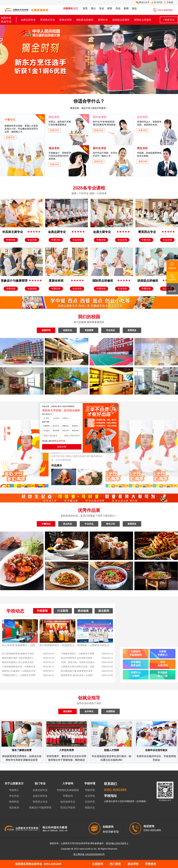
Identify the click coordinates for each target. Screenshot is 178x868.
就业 (134, 8)
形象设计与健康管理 (40, 808)
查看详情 (10, 137)
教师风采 (14, 802)
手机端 (169, 2)
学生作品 (14, 796)
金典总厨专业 (28, 20)
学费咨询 (68, 796)
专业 (102, 8)
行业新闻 (63, 611)
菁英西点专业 (48, 20)
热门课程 (115, 864)
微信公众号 (143, 2)
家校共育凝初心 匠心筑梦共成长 (18, 662)
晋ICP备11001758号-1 (117, 843)
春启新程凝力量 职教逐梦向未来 (77, 671)
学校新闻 (42, 611)
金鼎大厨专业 (40, 796)
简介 (93, 8)
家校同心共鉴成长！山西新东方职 (19, 671)
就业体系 (14, 808)
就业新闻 (104, 611)
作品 (118, 8)
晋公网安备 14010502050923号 (89, 854)
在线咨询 (98, 864)
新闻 (126, 8)
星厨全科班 (66, 20)
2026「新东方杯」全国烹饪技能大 (78, 662)
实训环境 (90, 802)
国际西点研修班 (85, 20)
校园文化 (90, 808)
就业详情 (133, 864)
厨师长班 (103, 20)
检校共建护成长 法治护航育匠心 (18, 658)
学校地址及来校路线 (68, 790)
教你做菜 (83, 611)
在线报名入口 (70, 8)
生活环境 (90, 796)
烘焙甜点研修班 (121, 20)
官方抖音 (157, 2)
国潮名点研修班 (143, 20)
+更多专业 (169, 20)
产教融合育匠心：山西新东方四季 (19, 675)
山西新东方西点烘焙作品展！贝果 (78, 667)
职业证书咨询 (68, 808)
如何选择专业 (68, 802)
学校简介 (14, 790)
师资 (110, 8)
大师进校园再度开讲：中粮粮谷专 (19, 667)
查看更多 (132, 330)
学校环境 (90, 790)
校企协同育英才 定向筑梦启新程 (77, 658)
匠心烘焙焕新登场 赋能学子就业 (18, 654)
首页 (85, 8)
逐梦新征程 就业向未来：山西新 (77, 675)
